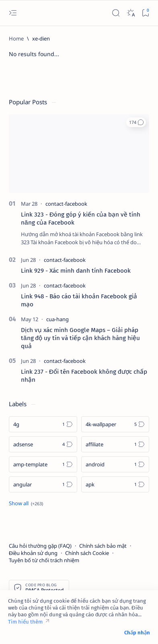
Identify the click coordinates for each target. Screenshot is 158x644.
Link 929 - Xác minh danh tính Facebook (76, 271)
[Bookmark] (145, 13)
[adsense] (43, 444)
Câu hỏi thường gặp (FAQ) (40, 546)
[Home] (16, 38)
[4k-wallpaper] (115, 424)
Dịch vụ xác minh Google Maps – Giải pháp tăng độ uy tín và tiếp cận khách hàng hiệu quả (80, 338)
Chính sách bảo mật (103, 546)
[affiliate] (115, 444)
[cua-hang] (57, 319)
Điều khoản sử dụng (33, 553)
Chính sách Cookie (87, 553)
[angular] (43, 484)
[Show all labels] (26, 503)
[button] (136, 122)
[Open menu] (13, 13)
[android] (115, 464)
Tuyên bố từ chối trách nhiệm (44, 560)
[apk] (115, 484)
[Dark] (130, 13)
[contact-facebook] (66, 204)
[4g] (43, 424)
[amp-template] (43, 464)
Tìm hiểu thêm (25, 622)
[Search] (116, 13)
